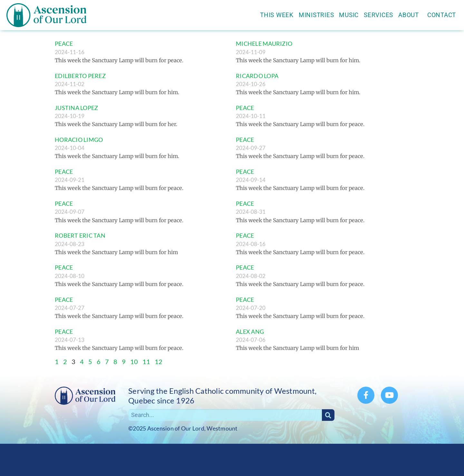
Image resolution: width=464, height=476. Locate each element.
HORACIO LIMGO (79, 140)
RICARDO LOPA (257, 76)
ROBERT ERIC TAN (80, 235)
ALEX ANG (250, 332)
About (410, 15)
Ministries (316, 15)
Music (349, 15)
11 (146, 362)
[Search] (328, 415)
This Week (277, 15)
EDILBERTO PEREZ (80, 76)
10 (134, 362)
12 (159, 362)
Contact (442, 15)
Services (378, 15)
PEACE (64, 44)
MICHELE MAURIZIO (264, 44)
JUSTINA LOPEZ (76, 108)
